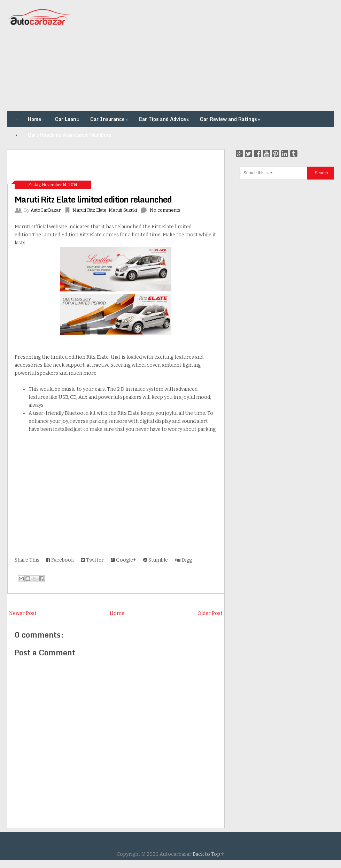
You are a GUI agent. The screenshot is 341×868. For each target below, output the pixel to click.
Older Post (210, 613)
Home (34, 119)
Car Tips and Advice (165, 119)
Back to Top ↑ (209, 854)
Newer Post (23, 613)
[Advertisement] (210, 56)
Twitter (92, 560)
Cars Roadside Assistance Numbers (69, 135)
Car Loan (68, 119)
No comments (165, 210)
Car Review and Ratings (231, 119)
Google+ (123, 560)
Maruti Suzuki (123, 210)
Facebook (60, 560)
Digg (183, 560)
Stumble (156, 560)
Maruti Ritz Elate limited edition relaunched (93, 199)
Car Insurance (110, 119)
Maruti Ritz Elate (90, 210)
